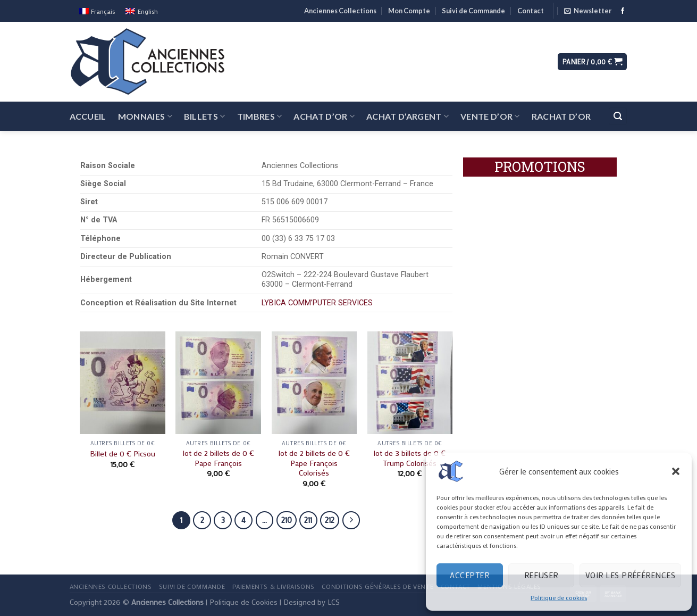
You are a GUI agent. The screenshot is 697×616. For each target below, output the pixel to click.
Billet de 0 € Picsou (123, 454)
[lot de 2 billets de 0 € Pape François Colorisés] (314, 382)
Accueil (88, 116)
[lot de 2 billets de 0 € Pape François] (218, 382)
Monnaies (145, 116)
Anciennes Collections (340, 11)
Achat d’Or (324, 116)
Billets (205, 116)
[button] (676, 471)
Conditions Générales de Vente (377, 586)
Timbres (260, 116)
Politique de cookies (559, 597)
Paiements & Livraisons (274, 586)
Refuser (541, 575)
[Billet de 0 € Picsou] (123, 382)
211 (308, 520)
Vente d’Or (490, 116)
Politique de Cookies (243, 602)
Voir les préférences (630, 575)
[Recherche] (618, 116)
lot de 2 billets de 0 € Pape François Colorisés (314, 463)
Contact (531, 11)
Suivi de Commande (473, 11)
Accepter (469, 575)
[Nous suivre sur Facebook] (623, 11)
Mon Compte (409, 11)
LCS (334, 602)
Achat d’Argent (408, 116)
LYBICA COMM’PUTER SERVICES (317, 303)
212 (330, 520)
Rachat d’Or (561, 116)
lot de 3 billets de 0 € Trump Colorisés (410, 458)
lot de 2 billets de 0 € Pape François (219, 458)
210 (287, 520)
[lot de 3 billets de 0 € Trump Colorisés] (410, 382)
